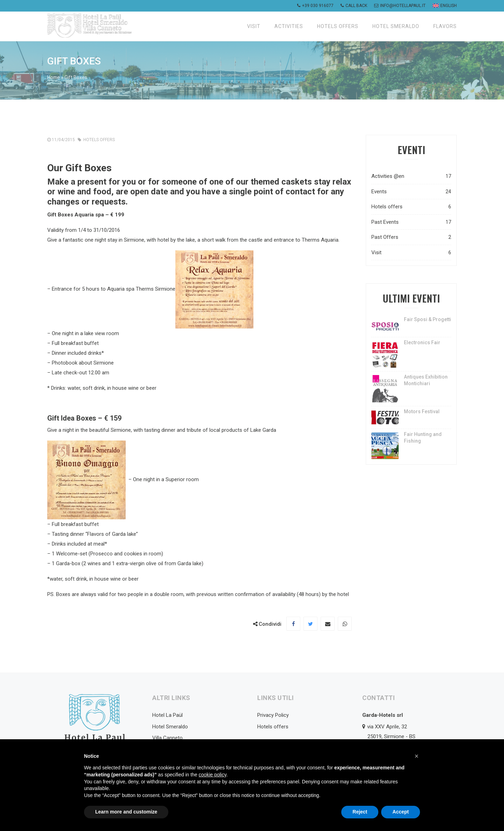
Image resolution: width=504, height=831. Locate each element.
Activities (289, 26)
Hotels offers (338, 26)
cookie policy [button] (213, 775)
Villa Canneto (167, 738)
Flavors (445, 26)
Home (54, 77)
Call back (354, 6)
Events (411, 192)
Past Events (411, 222)
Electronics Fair (422, 342)
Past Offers (411, 237)
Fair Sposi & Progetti (428, 319)
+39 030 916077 (315, 6)
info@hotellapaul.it (400, 6)
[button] (416, 756)
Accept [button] (401, 812)
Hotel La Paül (167, 715)
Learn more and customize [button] (126, 812)
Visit (254, 26)
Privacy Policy (273, 715)
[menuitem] (444, 6)
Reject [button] (360, 812)
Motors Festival (422, 411)
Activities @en (411, 176)
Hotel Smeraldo (396, 26)
